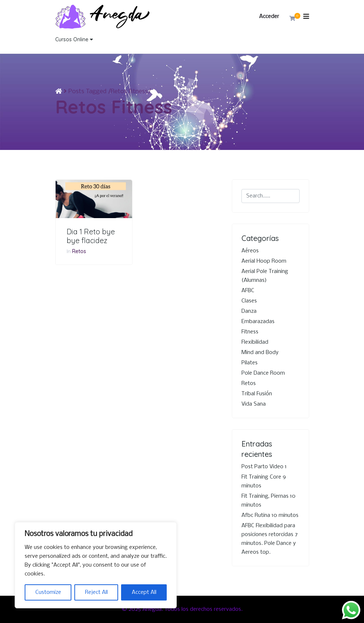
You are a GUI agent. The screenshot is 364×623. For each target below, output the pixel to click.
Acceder (269, 17)
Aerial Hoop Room (264, 261)
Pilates (250, 363)
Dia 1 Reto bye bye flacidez (91, 236)
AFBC (248, 291)
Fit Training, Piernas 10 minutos (268, 501)
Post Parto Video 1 (264, 467)
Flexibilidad (255, 342)
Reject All (96, 592)
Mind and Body (260, 353)
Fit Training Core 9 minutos (264, 482)
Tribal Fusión (257, 394)
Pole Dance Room (263, 373)
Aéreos (250, 251)
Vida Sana (254, 404)
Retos (79, 251)
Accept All (144, 592)
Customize (48, 592)
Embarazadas (258, 322)
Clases (249, 301)
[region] (96, 565)
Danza (249, 311)
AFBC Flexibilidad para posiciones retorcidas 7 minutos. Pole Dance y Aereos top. (270, 539)
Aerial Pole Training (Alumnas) (265, 276)
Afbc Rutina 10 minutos (270, 515)
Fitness (250, 332)
